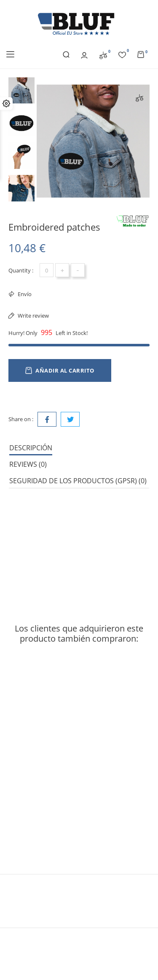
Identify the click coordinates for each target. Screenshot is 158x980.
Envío (24, 294)
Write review (33, 316)
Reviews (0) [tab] (28, 464)
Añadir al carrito (60, 370)
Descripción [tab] (31, 448)
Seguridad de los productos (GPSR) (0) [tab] (78, 481)
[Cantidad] (47, 270)
